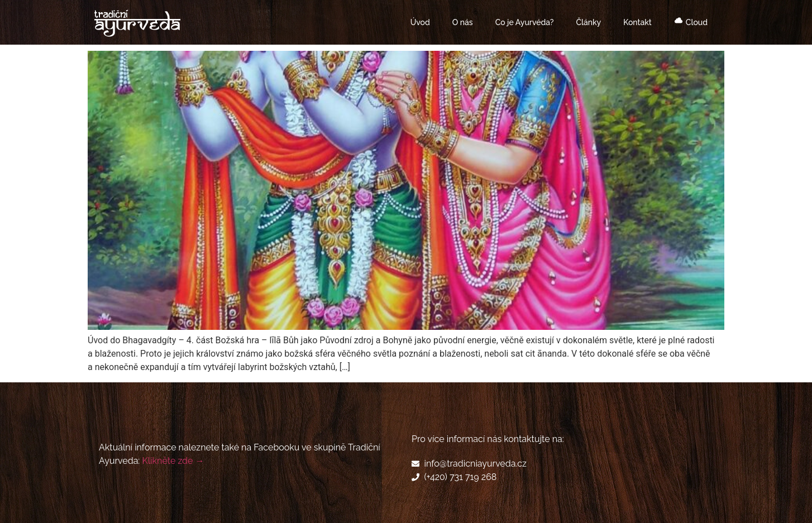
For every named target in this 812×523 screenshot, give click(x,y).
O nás (463, 22)
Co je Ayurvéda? (525, 22)
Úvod (420, 22)
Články (588, 22)
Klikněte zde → (173, 461)
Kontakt (637, 22)
